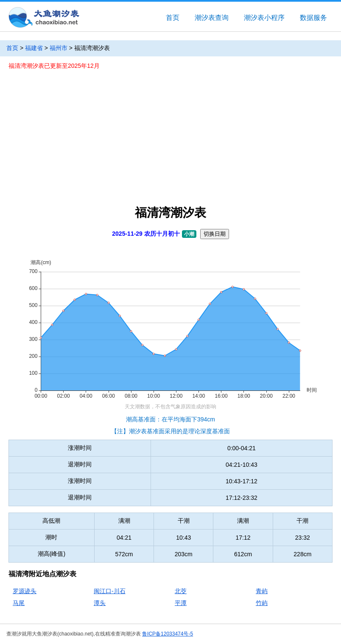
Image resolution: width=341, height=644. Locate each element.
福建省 (34, 48)
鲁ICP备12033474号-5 (168, 634)
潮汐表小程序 (264, 18)
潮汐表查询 (212, 18)
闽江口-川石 (110, 591)
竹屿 (262, 603)
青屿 (262, 591)
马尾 (19, 603)
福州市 (59, 48)
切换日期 (215, 234)
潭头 (100, 603)
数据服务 (313, 18)
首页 (173, 18)
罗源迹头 (25, 591)
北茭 (181, 591)
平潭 (181, 603)
